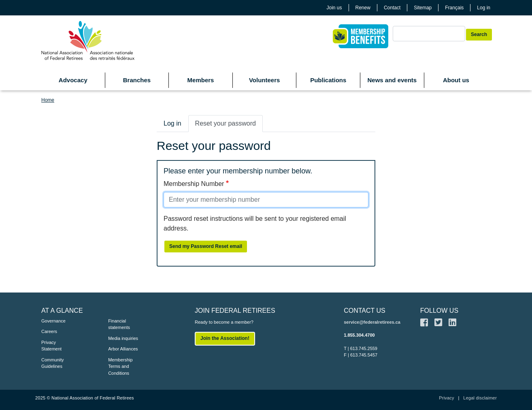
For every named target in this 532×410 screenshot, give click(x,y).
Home (48, 100)
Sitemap (423, 8)
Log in (484, 8)
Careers (49, 331)
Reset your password (226, 123)
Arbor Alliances (123, 349)
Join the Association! (225, 338)
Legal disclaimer (480, 398)
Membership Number (194, 184)
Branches (137, 80)
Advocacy (73, 80)
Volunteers (264, 80)
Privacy (446, 398)
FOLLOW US (439, 311)
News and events (392, 80)
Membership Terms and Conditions (120, 366)
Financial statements (119, 324)
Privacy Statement (51, 346)
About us (456, 80)
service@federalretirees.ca (372, 322)
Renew (363, 8)
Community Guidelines (53, 363)
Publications (328, 80)
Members (201, 80)
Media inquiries (123, 338)
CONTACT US (365, 311)
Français (454, 8)
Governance (53, 321)
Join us (334, 8)
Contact (392, 8)
